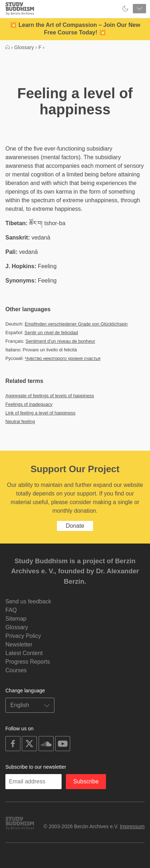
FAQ (11, 610)
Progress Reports (28, 662)
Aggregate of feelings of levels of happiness (50, 396)
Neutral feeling (20, 421)
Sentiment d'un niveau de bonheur (60, 341)
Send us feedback (28, 601)
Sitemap (16, 619)
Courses (16, 670)
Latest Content (24, 653)
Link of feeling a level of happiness (40, 413)
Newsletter (19, 644)
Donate (75, 526)
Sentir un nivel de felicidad (51, 333)
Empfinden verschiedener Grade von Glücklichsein (76, 324)
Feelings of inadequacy (29, 404)
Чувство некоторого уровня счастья (63, 358)
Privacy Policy (23, 636)
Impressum (132, 826)
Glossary (17, 627)
